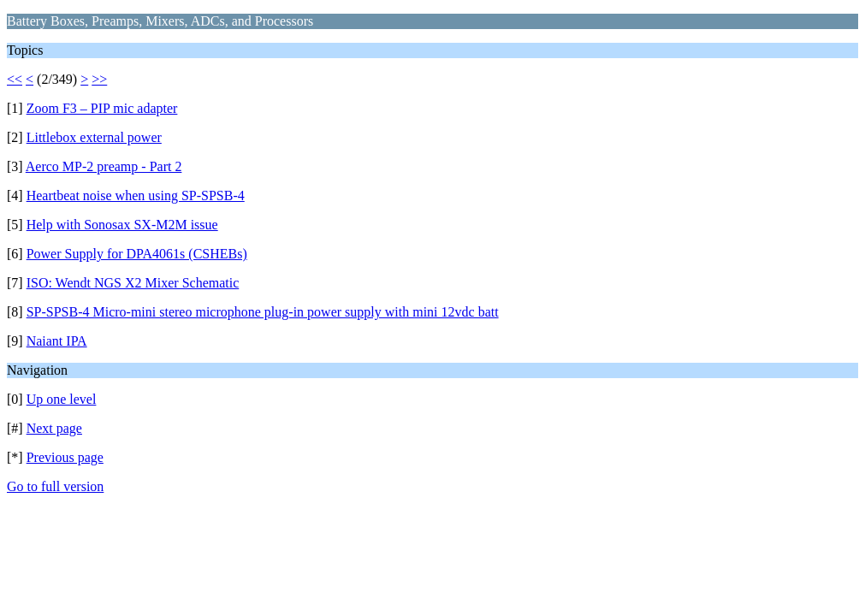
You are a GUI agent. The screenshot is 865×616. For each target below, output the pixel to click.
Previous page (65, 457)
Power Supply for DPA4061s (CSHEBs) (137, 254)
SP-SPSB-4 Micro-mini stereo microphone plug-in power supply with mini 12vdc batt (263, 312)
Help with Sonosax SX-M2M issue (122, 225)
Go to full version (55, 486)
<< (15, 79)
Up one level (62, 399)
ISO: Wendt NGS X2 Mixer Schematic (133, 283)
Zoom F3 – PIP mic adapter (102, 108)
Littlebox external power (94, 137)
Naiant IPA (57, 341)
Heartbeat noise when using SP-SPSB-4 (136, 195)
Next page (54, 428)
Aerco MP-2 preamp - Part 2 (104, 166)
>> (99, 79)
